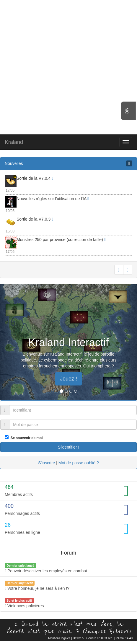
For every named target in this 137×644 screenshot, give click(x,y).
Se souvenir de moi (26, 438)
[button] (10, 342)
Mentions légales (59, 638)
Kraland (14, 142)
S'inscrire (47, 463)
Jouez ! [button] (68, 379)
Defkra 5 (78, 638)
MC (127, 111)
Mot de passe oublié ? (79, 463)
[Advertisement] (69, 66)
